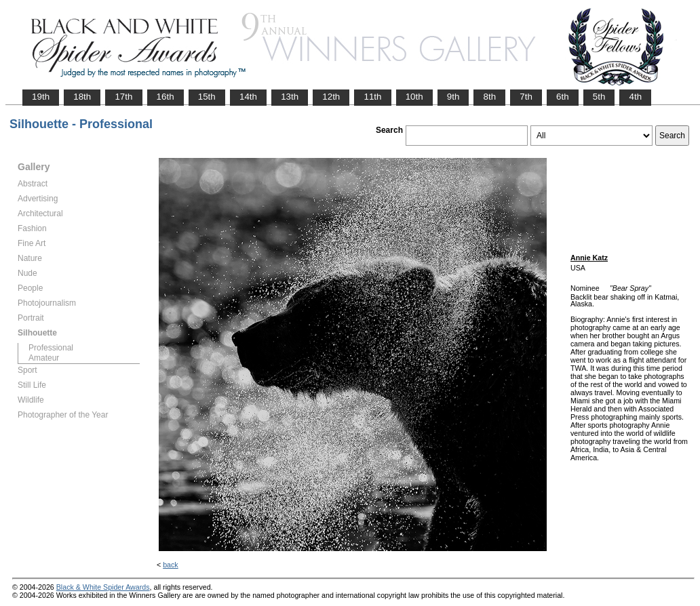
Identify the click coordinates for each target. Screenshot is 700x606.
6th (563, 97)
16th (166, 97)
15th (207, 97)
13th (290, 97)
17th (123, 97)
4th (635, 97)
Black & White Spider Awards (103, 587)
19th (41, 97)
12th (331, 97)
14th (248, 97)
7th (526, 97)
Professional (51, 348)
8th (489, 97)
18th (82, 97)
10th (414, 97)
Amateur (44, 358)
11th (372, 97)
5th (599, 97)
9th (453, 97)
